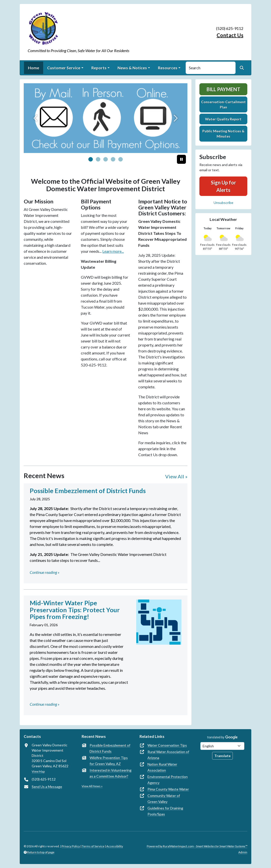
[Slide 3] (113, 159)
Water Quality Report (223, 119)
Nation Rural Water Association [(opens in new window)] (162, 767)
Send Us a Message (47, 787)
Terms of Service (93, 846)
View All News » (92, 786)
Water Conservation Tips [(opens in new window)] (167, 745)
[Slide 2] (106, 159)
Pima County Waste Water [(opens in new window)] (168, 789)
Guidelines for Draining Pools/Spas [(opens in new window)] (165, 811)
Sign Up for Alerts (223, 186)
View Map (38, 771)
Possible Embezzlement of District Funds (110, 748)
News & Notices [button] (132, 68)
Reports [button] (99, 68)
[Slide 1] (98, 159)
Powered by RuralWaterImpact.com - (197, 846)
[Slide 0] (91, 159)
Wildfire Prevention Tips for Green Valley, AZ (109, 761)
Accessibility (115, 846)
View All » (176, 476)
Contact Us (230, 35)
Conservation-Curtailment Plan (223, 104)
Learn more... (113, 251)
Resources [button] (168, 68)
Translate (222, 756)
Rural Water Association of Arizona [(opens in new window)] (168, 755)
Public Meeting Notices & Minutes (223, 134)
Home (34, 68)
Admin (243, 852)
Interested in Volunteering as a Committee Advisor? (111, 773)
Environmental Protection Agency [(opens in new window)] (168, 780)
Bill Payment (223, 89)
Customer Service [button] (64, 68)
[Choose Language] (222, 746)
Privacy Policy (71, 846)
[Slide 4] (121, 159)
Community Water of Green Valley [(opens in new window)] (164, 799)
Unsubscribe (223, 203)
